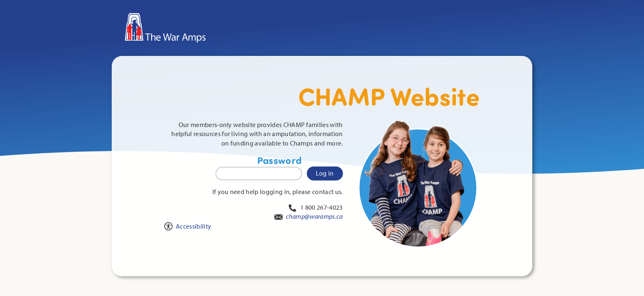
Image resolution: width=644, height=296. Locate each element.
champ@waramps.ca (314, 216)
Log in (325, 173)
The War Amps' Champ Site (313, 18)
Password (259, 167)
